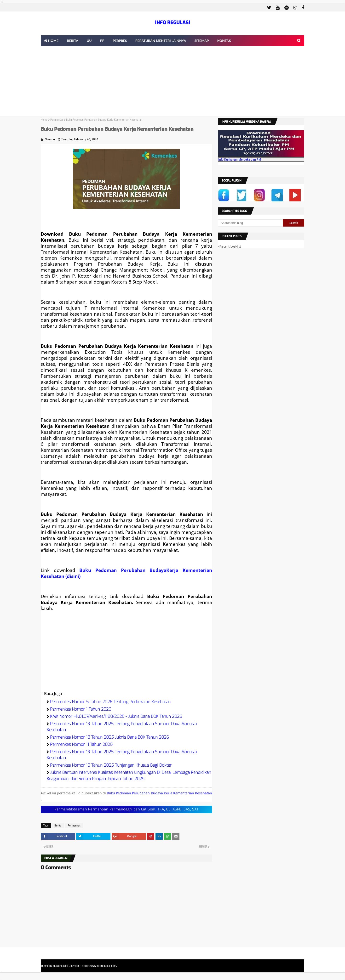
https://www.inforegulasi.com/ (100, 966)
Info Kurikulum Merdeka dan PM (240, 160)
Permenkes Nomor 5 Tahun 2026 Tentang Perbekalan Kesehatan (110, 702)
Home (44, 120)
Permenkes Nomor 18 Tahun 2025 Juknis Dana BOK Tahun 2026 (109, 737)
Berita (58, 826)
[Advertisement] (172, 82)
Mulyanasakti (60, 966)
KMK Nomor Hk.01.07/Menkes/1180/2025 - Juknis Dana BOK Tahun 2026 (116, 716)
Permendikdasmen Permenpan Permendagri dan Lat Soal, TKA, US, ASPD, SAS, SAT (126, 809)
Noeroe (50, 139)
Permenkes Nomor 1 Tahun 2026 (81, 709)
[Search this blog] (250, 223)
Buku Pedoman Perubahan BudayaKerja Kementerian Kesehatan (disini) (126, 573)
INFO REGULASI (172, 23)
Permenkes (57, 120)
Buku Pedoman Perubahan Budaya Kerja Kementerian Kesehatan (159, 793)
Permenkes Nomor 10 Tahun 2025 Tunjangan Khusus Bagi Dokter (111, 765)
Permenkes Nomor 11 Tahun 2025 (81, 744)
